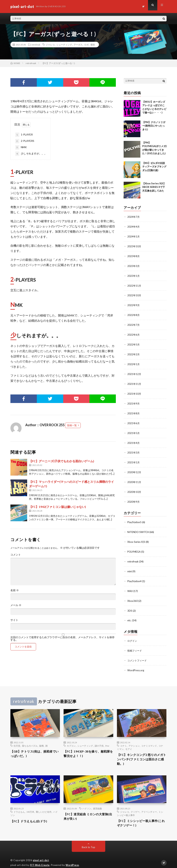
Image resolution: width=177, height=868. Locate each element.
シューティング (64, 45)
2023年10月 (134, 246)
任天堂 (17, 738)
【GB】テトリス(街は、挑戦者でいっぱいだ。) (34, 746)
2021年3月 (134, 448)
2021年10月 (134, 390)
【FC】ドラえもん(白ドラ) (31, 815)
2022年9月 (134, 304)
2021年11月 (134, 381)
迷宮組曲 (97, 802)
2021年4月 (134, 439)
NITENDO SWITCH (139, 527)
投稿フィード (135, 643)
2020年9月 (134, 497)
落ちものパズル (30, 738)
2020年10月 (134, 487)
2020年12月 (134, 468)
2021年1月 (134, 458)
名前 (15, 590)
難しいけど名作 (44, 806)
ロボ (86, 45)
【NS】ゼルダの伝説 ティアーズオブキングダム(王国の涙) (154, 167)
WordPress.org (136, 663)
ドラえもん (19, 806)
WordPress (73, 860)
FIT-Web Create (40, 860)
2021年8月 (134, 410)
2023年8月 (134, 255)
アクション (134, 738)
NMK (21, 147)
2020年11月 (134, 477)
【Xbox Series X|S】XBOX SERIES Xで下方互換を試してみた (154, 187)
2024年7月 (134, 217)
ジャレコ (50, 45)
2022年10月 (134, 294)
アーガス (78, 45)
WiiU (130, 584)
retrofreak (36, 45)
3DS (130, 604)
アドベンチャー (149, 806)
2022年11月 (134, 284)
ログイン (133, 634)
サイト (14, 620)
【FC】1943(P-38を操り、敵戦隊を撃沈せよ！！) (88, 746)
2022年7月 (134, 323)
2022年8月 (134, 313)
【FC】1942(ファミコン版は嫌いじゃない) (57, 507)
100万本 (30, 806)
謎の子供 (99, 738)
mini (130, 565)
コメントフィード (138, 653)
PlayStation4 (135, 575)
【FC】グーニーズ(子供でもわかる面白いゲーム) (62, 461)
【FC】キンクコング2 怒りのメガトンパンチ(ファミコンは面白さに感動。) (142, 752)
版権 (41, 738)
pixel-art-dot (41, 855)
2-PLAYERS (25, 141)
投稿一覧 (72, 425)
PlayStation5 (135, 517)
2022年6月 (134, 333)
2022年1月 (134, 362)
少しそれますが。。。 (31, 154)
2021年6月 (134, 419)
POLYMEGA (135, 546)
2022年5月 (134, 342)
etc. (130, 613)
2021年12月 (134, 371)
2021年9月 (134, 400)
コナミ (123, 738)
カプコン (71, 738)
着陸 (93, 45)
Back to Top (89, 842)
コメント (16, 555)
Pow (107, 738)
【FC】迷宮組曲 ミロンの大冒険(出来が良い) (87, 811)
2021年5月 (134, 429)
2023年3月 (134, 265)
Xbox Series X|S (137, 536)
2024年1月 (134, 236)
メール (16, 605)
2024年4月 (134, 226)
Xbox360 (133, 594)
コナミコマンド (149, 738)
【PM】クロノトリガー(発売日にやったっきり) (154, 126)
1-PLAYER (24, 135)
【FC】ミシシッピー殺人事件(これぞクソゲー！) (140, 817)
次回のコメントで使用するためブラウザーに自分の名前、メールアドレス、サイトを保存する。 (62, 639)
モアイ (129, 741)
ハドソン (87, 802)
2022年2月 (134, 352)
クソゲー (135, 806)
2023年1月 (134, 275)
